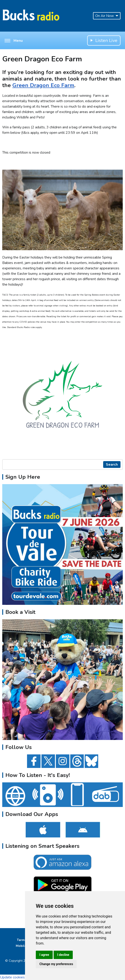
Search (112, 465)
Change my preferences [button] (56, 964)
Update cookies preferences (22, 977)
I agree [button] (44, 955)
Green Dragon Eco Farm (43, 85)
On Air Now (107, 16)
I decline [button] (63, 955)
